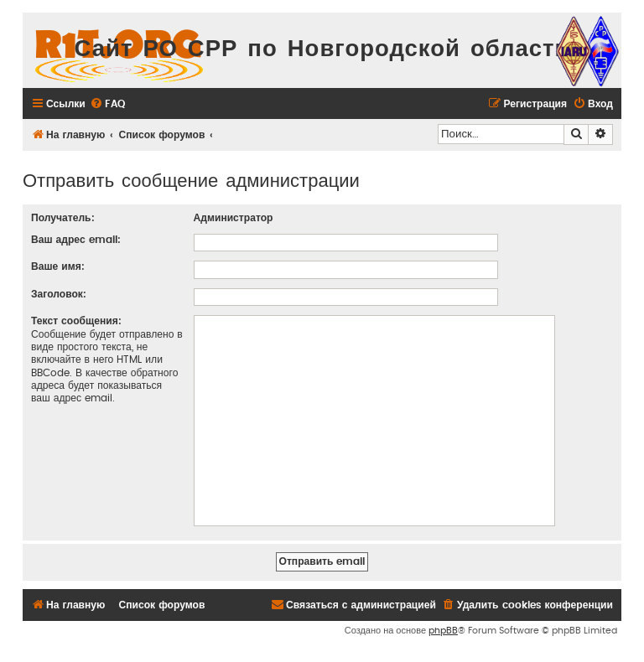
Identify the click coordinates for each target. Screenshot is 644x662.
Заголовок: (59, 294)
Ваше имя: (58, 266)
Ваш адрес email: (76, 240)
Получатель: (63, 218)
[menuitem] (107, 104)
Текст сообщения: (76, 321)
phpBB (443, 631)
